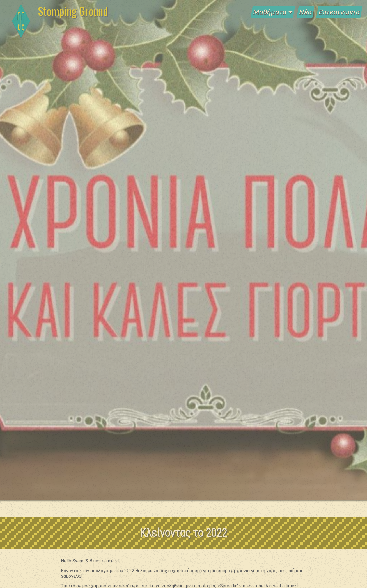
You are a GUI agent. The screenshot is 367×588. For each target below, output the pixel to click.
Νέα (306, 12)
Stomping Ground (73, 11)
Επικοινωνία (339, 12)
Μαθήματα (273, 12)
